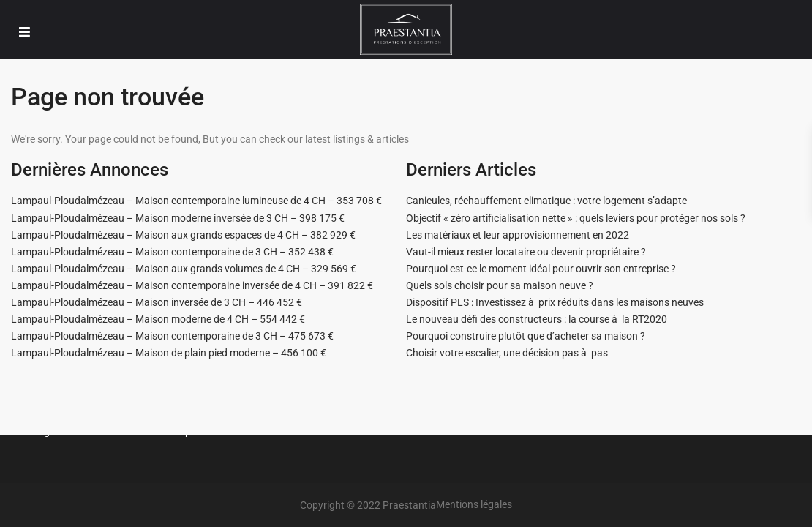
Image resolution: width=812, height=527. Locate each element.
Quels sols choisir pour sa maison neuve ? (500, 285)
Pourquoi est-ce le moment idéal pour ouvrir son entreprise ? (541, 269)
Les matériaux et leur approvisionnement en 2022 (518, 235)
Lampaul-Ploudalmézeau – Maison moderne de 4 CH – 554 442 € (158, 319)
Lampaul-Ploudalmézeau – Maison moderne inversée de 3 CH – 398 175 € (178, 218)
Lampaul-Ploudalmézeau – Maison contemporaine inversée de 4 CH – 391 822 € (192, 285)
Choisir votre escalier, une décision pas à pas (507, 353)
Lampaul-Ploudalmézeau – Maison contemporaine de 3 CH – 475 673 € (172, 336)
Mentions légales (474, 504)
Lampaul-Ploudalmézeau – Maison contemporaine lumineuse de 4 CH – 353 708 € (196, 201)
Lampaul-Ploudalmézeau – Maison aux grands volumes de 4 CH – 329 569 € (184, 269)
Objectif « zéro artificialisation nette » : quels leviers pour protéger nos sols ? (576, 218)
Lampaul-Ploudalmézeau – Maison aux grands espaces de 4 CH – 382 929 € (183, 235)
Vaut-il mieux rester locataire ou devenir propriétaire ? (526, 252)
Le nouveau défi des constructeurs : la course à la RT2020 (537, 319)
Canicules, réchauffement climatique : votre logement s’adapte (546, 201)
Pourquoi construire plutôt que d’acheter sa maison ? (526, 336)
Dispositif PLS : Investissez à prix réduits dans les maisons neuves (555, 302)
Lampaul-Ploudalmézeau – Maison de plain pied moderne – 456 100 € (169, 353)
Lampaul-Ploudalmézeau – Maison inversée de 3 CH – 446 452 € (157, 302)
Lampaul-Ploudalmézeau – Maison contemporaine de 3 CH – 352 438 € (172, 252)
